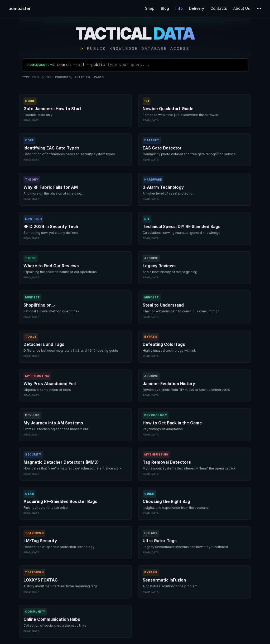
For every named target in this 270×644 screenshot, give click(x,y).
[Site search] (173, 65)
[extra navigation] (259, 8)
